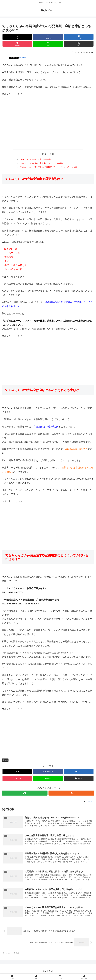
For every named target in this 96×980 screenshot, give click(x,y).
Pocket (23, 58)
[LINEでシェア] (48, 44)
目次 (44, 154)
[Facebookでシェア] (48, 37)
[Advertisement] (48, 118)
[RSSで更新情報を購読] (71, 794)
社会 (5, 761)
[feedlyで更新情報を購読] (25, 794)
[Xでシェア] (17, 37)
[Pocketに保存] (17, 44)
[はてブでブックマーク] (79, 37)
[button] (79, 44)
